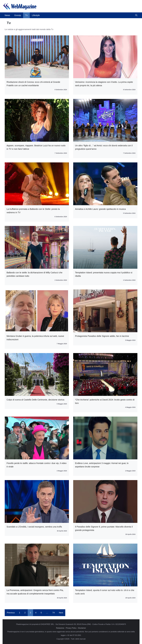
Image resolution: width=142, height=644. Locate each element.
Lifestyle (36, 15)
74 (53, 613)
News (7, 15)
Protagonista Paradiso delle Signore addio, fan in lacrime (102, 336)
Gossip (18, 15)
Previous (11, 613)
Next (61, 613)
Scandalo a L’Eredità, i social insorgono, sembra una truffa (34, 527)
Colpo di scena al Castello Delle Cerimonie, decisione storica (35, 400)
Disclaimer (82, 628)
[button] (136, 15)
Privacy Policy (71, 628)
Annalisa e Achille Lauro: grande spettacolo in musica (100, 209)
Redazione (60, 628)
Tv (26, 15)
